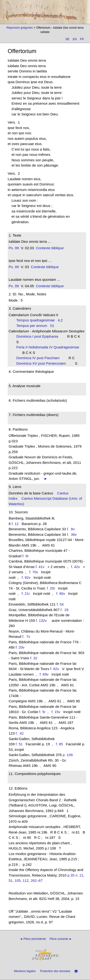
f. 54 (60, 604)
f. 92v (26, 577)
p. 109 (68, 755)
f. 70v (34, 572)
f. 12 (15, 524)
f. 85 (59, 744)
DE (68, 39)
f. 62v (55, 669)
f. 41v (40, 567)
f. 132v (41, 620)
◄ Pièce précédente (33, 939)
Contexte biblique (50, 248)
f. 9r (26, 556)
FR (82, 39)
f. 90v (61, 593)
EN (75, 39)
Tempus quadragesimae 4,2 (39, 320)
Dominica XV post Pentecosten (43, 363)
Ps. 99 (14, 248)
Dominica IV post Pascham (39, 358)
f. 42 (21, 733)
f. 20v (20, 647)
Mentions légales (25, 971)
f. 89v (44, 674)
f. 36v (73, 534)
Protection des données (55, 971)
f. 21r (26, 593)
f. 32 (34, 658)
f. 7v (27, 636)
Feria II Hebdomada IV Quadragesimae (49, 347)
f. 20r (51, 588)
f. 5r (42, 712)
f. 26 (66, 610)
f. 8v (72, 529)
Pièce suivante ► (61, 939)
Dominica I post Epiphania (39, 336)
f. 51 (19, 744)
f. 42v (75, 567)
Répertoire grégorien (20, 28)
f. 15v (56, 712)
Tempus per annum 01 (35, 326)
